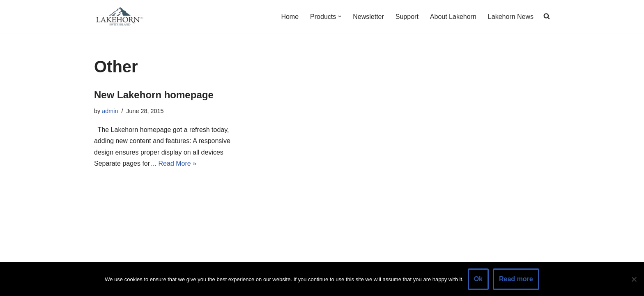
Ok (478, 279)
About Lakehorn (453, 17)
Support (407, 17)
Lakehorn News (511, 17)
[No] (634, 279)
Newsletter (368, 17)
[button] (340, 16)
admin (110, 111)
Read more (516, 279)
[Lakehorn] (119, 16)
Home (290, 17)
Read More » (178, 163)
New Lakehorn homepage (154, 95)
